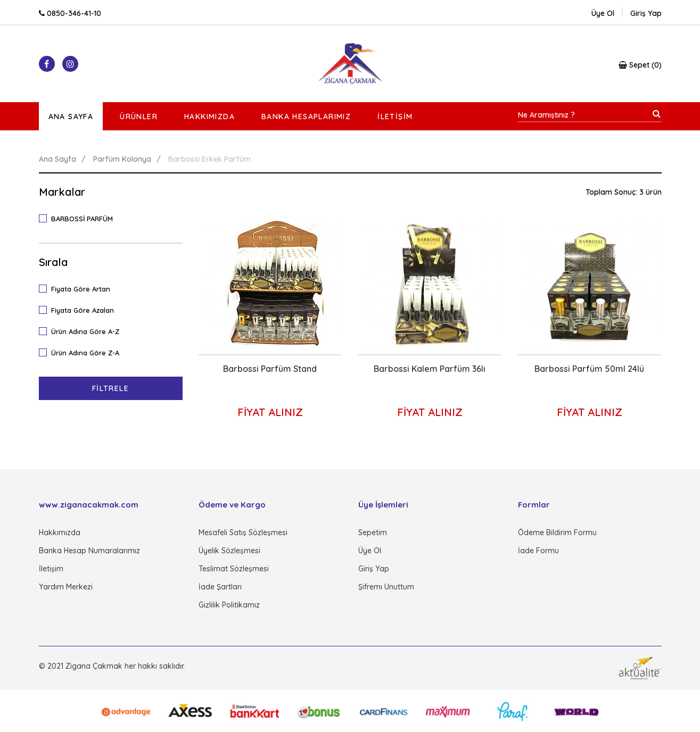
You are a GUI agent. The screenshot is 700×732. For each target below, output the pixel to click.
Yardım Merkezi (66, 587)
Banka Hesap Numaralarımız (89, 551)
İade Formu (538, 551)
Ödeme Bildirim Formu (557, 533)
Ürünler (139, 117)
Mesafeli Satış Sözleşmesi (243, 533)
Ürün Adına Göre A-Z (83, 331)
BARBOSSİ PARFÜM (79, 218)
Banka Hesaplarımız (306, 117)
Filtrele (110, 388)
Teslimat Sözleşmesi (234, 569)
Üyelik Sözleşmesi (229, 551)
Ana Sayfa (71, 117)
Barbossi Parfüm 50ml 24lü (589, 369)
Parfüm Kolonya (122, 159)
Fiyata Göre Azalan (80, 310)
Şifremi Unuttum (386, 587)
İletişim (395, 117)
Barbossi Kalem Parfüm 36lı (430, 369)
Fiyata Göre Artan (78, 288)
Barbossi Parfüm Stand (270, 369)
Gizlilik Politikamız (229, 605)
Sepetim (373, 533)
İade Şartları (220, 587)
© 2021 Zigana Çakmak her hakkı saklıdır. (112, 666)
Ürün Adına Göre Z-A (83, 352)
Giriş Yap (374, 569)
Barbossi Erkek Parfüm (209, 159)
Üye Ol (603, 13)
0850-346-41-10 (70, 13)
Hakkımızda (209, 117)
